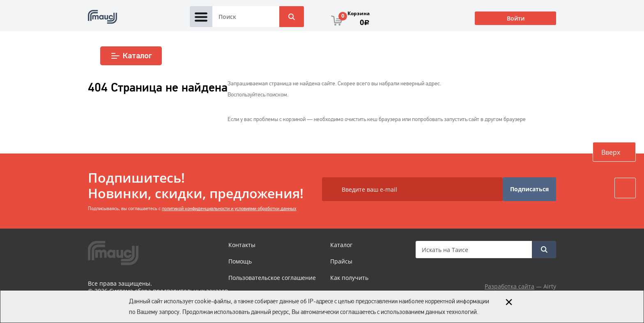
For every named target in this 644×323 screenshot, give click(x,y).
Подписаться (529, 189)
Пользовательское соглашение (272, 278)
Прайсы (341, 261)
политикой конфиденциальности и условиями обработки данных (229, 208)
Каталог (131, 56)
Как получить (349, 278)
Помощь (240, 261)
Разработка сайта (509, 286)
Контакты (242, 245)
